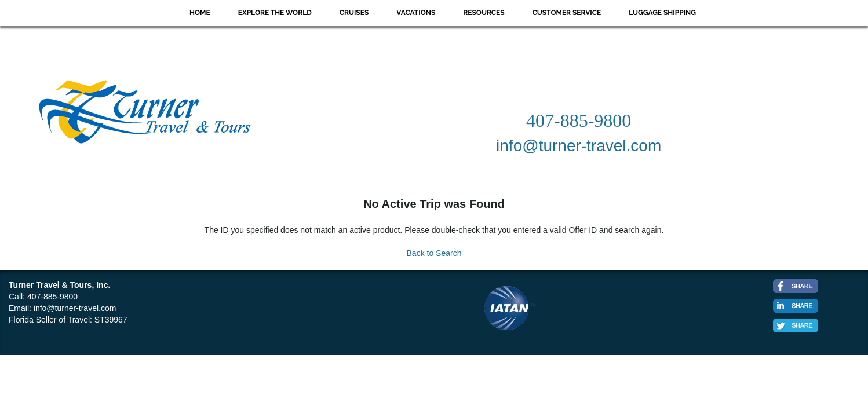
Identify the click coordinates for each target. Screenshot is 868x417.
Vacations (416, 13)
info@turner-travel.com (75, 308)
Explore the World (275, 13)
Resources (484, 13)
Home (200, 13)
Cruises (354, 13)
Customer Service (567, 13)
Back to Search (434, 253)
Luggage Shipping (662, 13)
